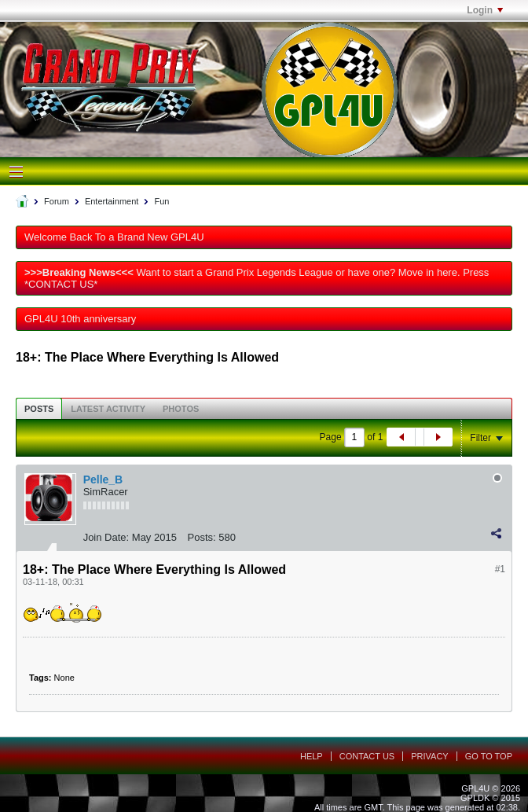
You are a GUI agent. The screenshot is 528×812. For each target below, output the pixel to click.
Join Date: (106, 537)
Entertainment (112, 201)
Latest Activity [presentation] (108, 409)
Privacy (429, 756)
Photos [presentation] (181, 409)
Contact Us (367, 756)
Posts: (202, 537)
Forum (57, 201)
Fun (161, 201)
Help (312, 756)
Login (485, 10)
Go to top (489, 756)
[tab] (39, 408)
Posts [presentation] (39, 409)
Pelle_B (103, 479)
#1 (500, 569)
